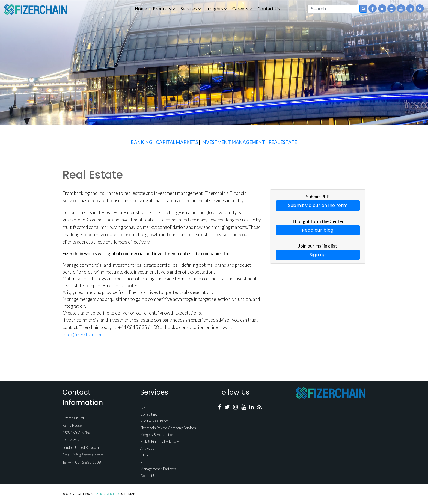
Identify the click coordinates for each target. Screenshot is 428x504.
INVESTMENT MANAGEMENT (233, 142)
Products (164, 9)
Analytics (147, 448)
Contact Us (269, 9)
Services (191, 9)
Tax (143, 407)
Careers (242, 9)
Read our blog (318, 230)
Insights (216, 9)
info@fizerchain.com (83, 335)
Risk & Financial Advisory (160, 441)
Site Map (128, 494)
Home (141, 9)
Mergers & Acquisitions (158, 435)
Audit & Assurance (154, 421)
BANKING (142, 142)
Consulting (148, 414)
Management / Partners (158, 469)
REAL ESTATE (283, 142)
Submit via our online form (318, 205)
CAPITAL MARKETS (177, 142)
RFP (143, 462)
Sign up (318, 255)
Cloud (145, 455)
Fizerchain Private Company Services (168, 428)
